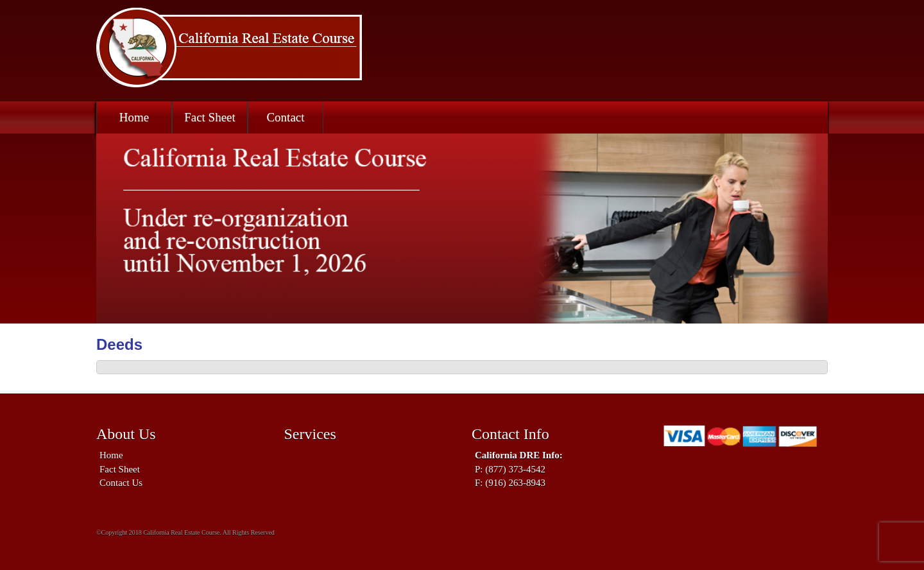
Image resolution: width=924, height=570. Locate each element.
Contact (285, 117)
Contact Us (121, 483)
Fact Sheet (210, 117)
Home (134, 117)
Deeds (119, 344)
